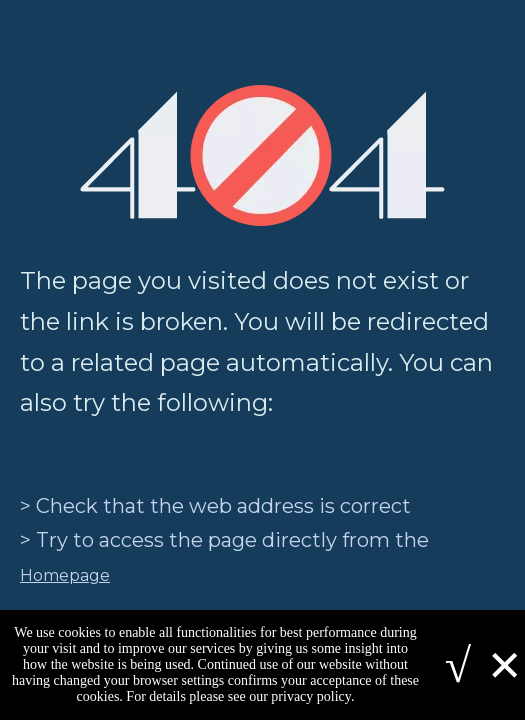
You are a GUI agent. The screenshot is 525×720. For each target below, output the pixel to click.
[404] (262, 155)
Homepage (65, 575)
